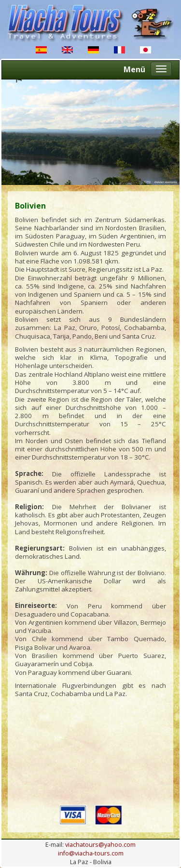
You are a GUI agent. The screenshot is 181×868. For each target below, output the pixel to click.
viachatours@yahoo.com (100, 845)
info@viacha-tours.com (91, 853)
